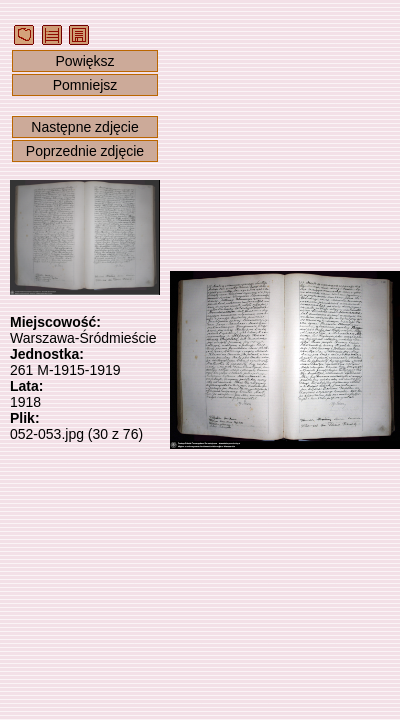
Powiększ (84, 61)
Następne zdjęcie (84, 127)
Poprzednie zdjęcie (85, 151)
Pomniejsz (85, 85)
